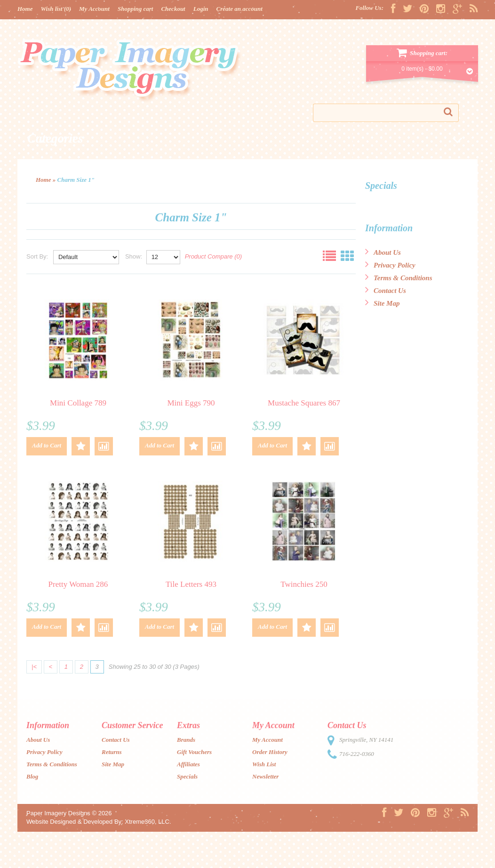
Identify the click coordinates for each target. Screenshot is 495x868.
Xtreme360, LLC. (148, 822)
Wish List (264, 764)
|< (34, 667)
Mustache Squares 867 (304, 403)
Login (201, 9)
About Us (383, 252)
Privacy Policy (390, 265)
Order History (270, 752)
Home (25, 9)
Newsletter (265, 776)
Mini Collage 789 (78, 403)
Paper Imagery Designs (58, 813)
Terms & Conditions (399, 278)
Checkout (173, 9)
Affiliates (188, 764)
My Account (94, 9)
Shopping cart (136, 9)
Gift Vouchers (194, 752)
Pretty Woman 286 (78, 584)
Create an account (240, 9)
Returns (112, 752)
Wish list (56, 9)
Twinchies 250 (304, 584)
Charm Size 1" (76, 180)
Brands (186, 740)
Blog (32, 776)
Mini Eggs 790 (191, 403)
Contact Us (386, 291)
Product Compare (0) (213, 256)
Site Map (382, 303)
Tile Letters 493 (191, 584)
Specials (187, 776)
